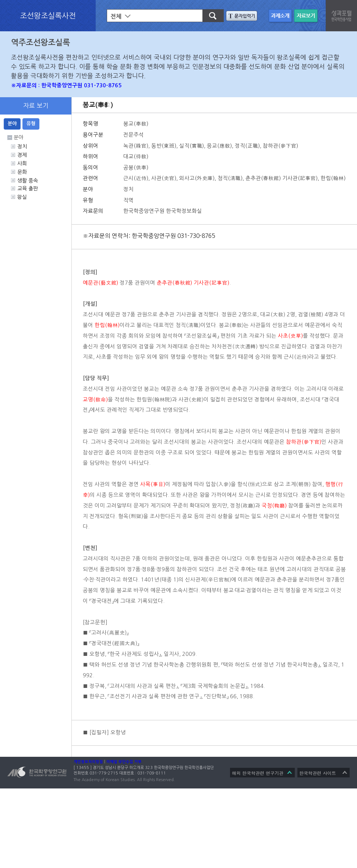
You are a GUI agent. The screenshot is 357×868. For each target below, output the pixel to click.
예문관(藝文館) (100, 283)
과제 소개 (281, 16)
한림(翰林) (107, 325)
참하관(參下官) (304, 442)
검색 (210, 16)
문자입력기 (242, 16)
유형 (31, 124)
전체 (116, 16)
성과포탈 (342, 15)
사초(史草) (290, 336)
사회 (22, 164)
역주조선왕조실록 (40, 43)
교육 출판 (28, 189)
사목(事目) (153, 484)
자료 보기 (307, 16)
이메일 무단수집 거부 (124, 762)
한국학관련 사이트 (318, 773)
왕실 (22, 197)
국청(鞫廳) (274, 506)
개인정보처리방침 (88, 762)
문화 (22, 172)
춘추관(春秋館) (174, 283)
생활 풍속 (28, 180)
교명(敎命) (95, 400)
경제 (22, 155)
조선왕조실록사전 (48, 15)
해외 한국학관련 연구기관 (258, 773)
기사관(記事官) (211, 283)
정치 (22, 147)
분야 (12, 124)
